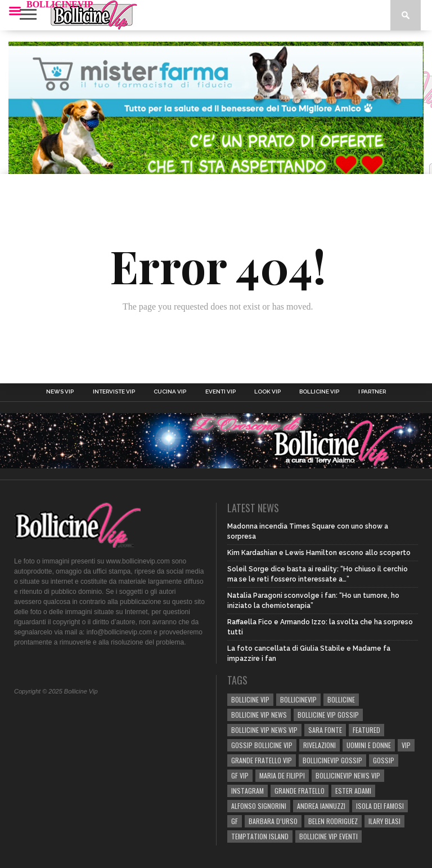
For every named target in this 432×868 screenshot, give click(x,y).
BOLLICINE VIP (250, 699)
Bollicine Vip (319, 392)
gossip (384, 760)
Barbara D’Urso (273, 821)
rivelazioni (319, 745)
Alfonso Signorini (259, 806)
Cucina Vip (170, 392)
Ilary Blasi (384, 821)
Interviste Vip (114, 392)
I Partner (372, 392)
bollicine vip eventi (328, 836)
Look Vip (267, 392)
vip (406, 745)
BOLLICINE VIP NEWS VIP (264, 730)
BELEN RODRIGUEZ (333, 821)
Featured (366, 730)
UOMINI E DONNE (369, 745)
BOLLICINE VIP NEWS (259, 715)
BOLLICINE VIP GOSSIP (328, 715)
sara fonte (325, 730)
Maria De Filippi (282, 775)
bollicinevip (298, 699)
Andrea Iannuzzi (321, 806)
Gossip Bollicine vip (262, 745)
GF (235, 821)
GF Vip (240, 775)
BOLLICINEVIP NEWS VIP (348, 775)
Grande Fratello (300, 791)
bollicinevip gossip (332, 760)
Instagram (247, 791)
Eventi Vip (220, 392)
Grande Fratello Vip (262, 760)
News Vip (60, 392)
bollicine (341, 699)
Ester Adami (353, 791)
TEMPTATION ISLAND (260, 836)
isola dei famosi (380, 806)
